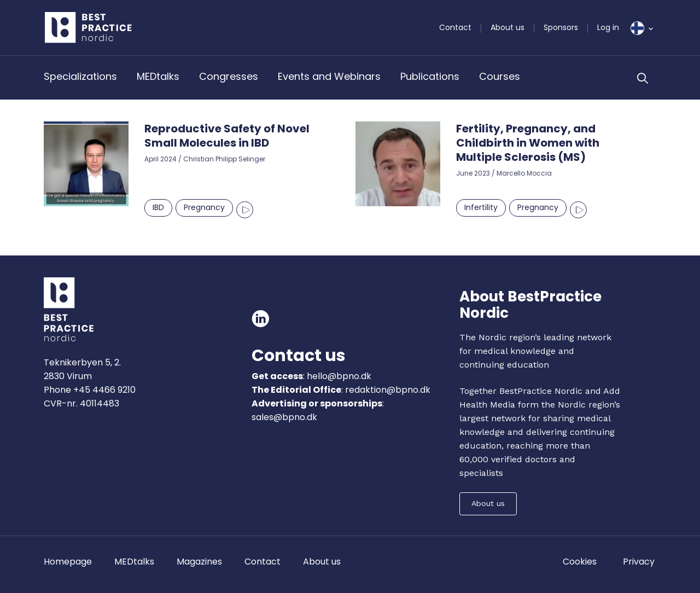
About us (507, 27)
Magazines (199, 562)
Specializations (80, 76)
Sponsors (561, 27)
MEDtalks (158, 76)
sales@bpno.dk (284, 417)
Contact (455, 27)
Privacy (639, 562)
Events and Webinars (329, 76)
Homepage (68, 562)
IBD (158, 207)
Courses (500, 76)
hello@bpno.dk (338, 376)
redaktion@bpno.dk (388, 390)
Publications (430, 76)
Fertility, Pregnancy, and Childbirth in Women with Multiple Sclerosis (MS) (528, 143)
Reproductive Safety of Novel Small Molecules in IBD (227, 136)
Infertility (481, 207)
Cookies (580, 562)
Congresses (229, 76)
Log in (608, 27)
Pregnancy (204, 207)
